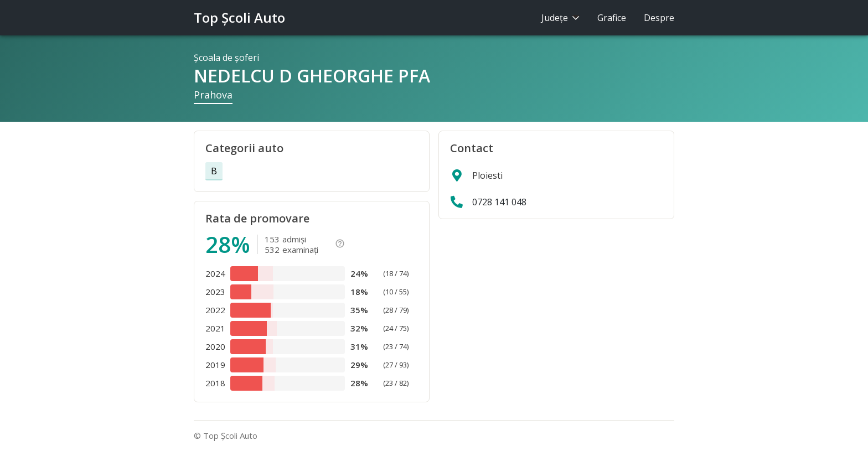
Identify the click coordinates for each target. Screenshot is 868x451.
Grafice (612, 18)
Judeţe (560, 18)
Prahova (213, 95)
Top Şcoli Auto (239, 17)
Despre (659, 18)
